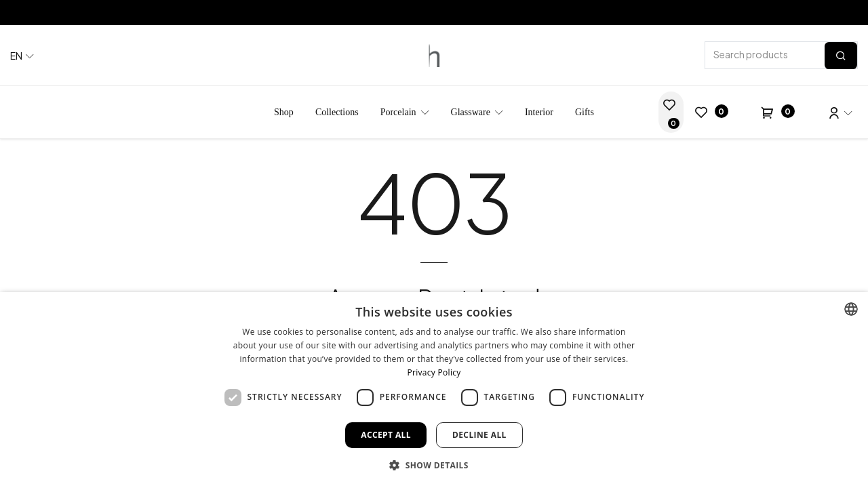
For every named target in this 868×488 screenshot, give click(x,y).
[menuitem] (284, 112)
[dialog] (434, 390)
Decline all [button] (479, 435)
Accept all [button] (386, 435)
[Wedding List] (671, 112)
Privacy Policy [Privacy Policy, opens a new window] (434, 372)
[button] (434, 465)
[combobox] (851, 309)
